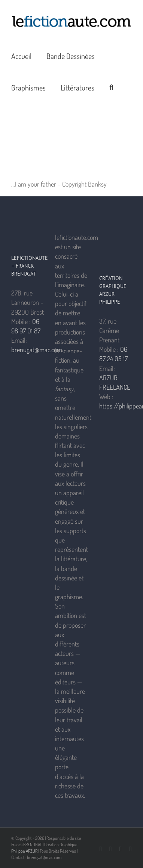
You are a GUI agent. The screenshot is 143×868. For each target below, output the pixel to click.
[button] (111, 87)
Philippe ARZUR (24, 851)
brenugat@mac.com (37, 350)
